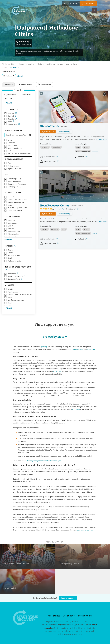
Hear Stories (73, 4)
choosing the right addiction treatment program (44, 461)
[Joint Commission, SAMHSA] (57, 239)
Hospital (11, 116)
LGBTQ (10, 226)
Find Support (90, 4)
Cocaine (11, 258)
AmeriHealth (12, 145)
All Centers (9, 85)
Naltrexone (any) (14, 279)
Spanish (11, 289)
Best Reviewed (46, 85)
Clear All (20, 76)
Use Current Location (25, 45)
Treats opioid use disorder (17, 199)
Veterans (11, 229)
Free (9, 163)
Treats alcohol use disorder (18, 197)
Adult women (13, 223)
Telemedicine (12, 124)
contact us (76, 409)
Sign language (13, 292)
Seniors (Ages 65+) (14, 179)
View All (9, 103)
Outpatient (12, 119)
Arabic (10, 297)
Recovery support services (17, 208)
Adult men (12, 220)
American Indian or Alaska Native (20, 295)
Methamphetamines (15, 261)
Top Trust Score (27, 85)
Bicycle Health (50, 126)
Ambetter (11, 143)
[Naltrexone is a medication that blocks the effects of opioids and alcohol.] (21, 279)
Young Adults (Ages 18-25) (17, 184)
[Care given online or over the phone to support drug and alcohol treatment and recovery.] (19, 124)
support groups (78, 349)
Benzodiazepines (14, 255)
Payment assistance (15, 169)
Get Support (69, 616)
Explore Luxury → (68, 598)
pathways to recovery (85, 530)
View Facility (66, 131)
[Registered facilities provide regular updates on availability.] (58, 161)
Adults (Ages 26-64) (15, 181)
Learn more (14, 67)
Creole (10, 303)
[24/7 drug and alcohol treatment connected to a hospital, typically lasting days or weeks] (15, 116)
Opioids (10, 250)
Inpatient (11, 113)
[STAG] (57, 156)
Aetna (10, 140)
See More (95, 151)
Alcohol (10, 253)
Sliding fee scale (13, 166)
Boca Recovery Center (55, 205)
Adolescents (12, 237)
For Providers (85, 616)
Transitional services (15, 211)
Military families (13, 234)
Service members (14, 231)
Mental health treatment (17, 202)
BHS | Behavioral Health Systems (19, 154)
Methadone (8, 76)
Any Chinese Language (16, 300)
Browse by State (53, 337)
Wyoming (43, 347)
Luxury (10, 205)
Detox (10, 122)
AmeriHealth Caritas (15, 148)
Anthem (11, 151)
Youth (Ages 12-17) (14, 187)
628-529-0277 (49, 131)
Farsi (9, 306)
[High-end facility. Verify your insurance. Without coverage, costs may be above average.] (63, 209)
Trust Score (57, 371)
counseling (91, 349)
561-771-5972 (49, 214)
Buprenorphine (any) (15, 276)
